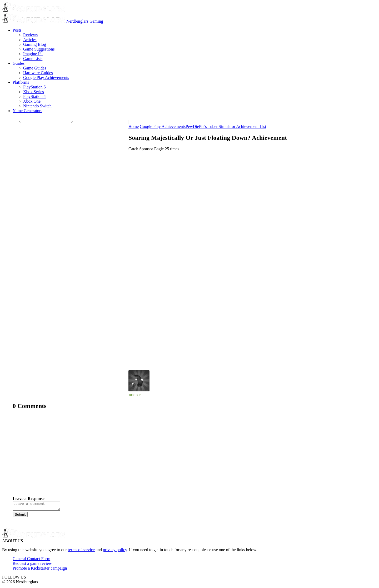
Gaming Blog (35, 44)
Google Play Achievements (46, 78)
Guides (19, 63)
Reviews (30, 35)
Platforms (21, 82)
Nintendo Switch (37, 106)
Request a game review (32, 565)
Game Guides (35, 68)
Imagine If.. (33, 54)
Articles (30, 40)
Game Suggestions (39, 49)
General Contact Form (31, 560)
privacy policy (115, 551)
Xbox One (32, 101)
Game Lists (33, 59)
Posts (17, 30)
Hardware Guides (38, 73)
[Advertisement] (171, 457)
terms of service (81, 551)
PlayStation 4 (34, 96)
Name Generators (27, 111)
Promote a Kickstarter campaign (40, 570)
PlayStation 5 (34, 87)
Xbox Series (34, 92)
